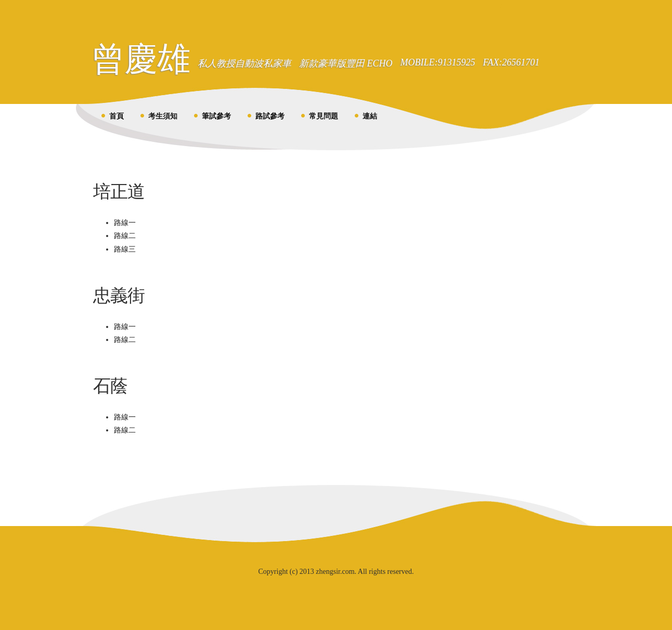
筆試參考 (216, 116)
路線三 (125, 249)
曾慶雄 (141, 59)
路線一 (125, 223)
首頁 (117, 116)
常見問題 (324, 116)
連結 (370, 116)
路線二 (125, 236)
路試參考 (270, 116)
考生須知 (163, 116)
